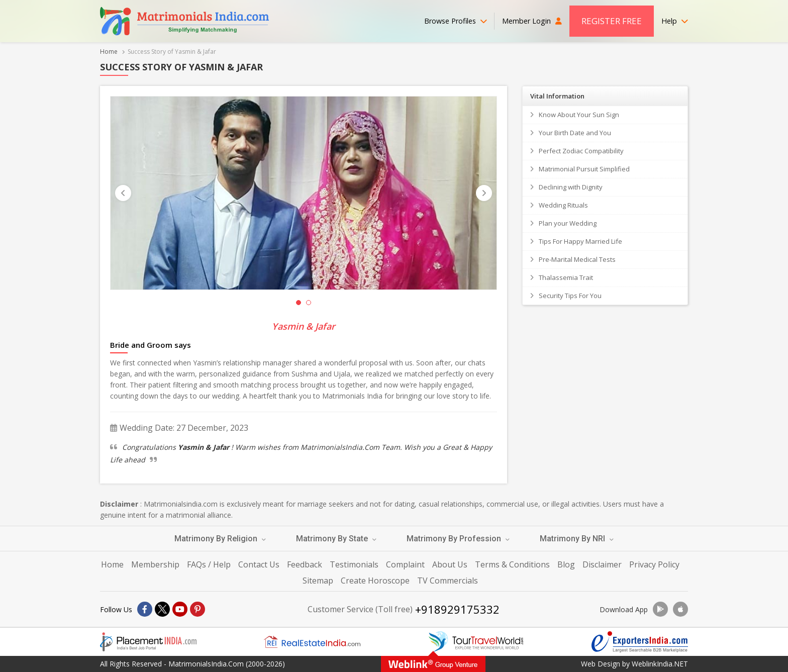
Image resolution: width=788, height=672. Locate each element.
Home (109, 52)
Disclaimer (602, 564)
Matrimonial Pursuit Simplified (584, 169)
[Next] (484, 193)
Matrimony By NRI (577, 539)
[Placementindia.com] (148, 642)
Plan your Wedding (568, 223)
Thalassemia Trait (566, 277)
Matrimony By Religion (220, 539)
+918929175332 (457, 609)
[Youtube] (180, 609)
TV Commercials (448, 581)
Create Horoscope (375, 581)
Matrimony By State (336, 539)
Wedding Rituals (563, 205)
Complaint (405, 564)
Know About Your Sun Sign (579, 115)
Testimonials (354, 564)
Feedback (305, 564)
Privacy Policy (654, 564)
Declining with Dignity (571, 187)
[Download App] (660, 609)
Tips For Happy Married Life (580, 241)
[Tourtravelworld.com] (476, 642)
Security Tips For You (570, 296)
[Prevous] (123, 193)
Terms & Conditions (512, 564)
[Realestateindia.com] (312, 642)
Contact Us (259, 564)
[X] (162, 609)
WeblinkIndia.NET (660, 664)
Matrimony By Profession (458, 539)
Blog (566, 564)
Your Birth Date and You (575, 133)
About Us (450, 564)
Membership (155, 564)
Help (675, 21)
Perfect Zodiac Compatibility (581, 151)
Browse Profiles (456, 21)
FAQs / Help (209, 564)
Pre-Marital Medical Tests (577, 259)
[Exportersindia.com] (640, 642)
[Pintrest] (198, 609)
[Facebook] (145, 609)
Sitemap (318, 581)
